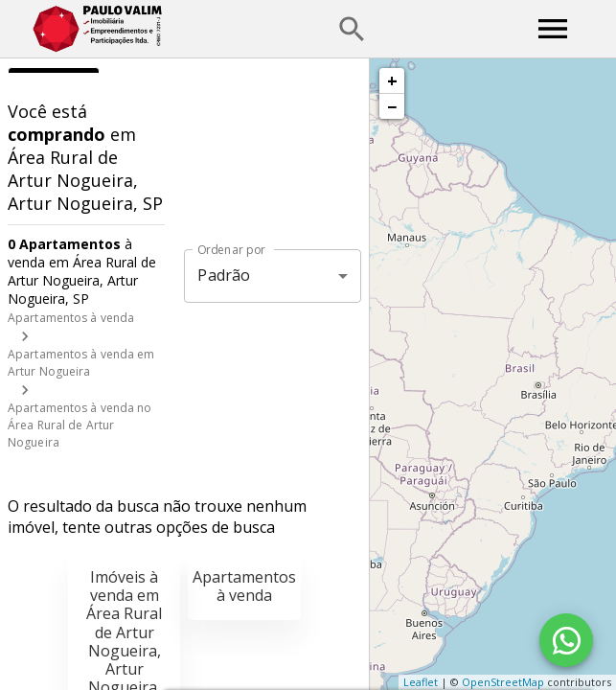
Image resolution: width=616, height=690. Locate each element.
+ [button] (392, 80)
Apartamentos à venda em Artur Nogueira (81, 363)
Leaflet (421, 682)
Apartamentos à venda (71, 318)
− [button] (392, 106)
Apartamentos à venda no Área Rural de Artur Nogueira (80, 425)
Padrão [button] (224, 275)
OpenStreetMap (503, 682)
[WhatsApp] (566, 640)
